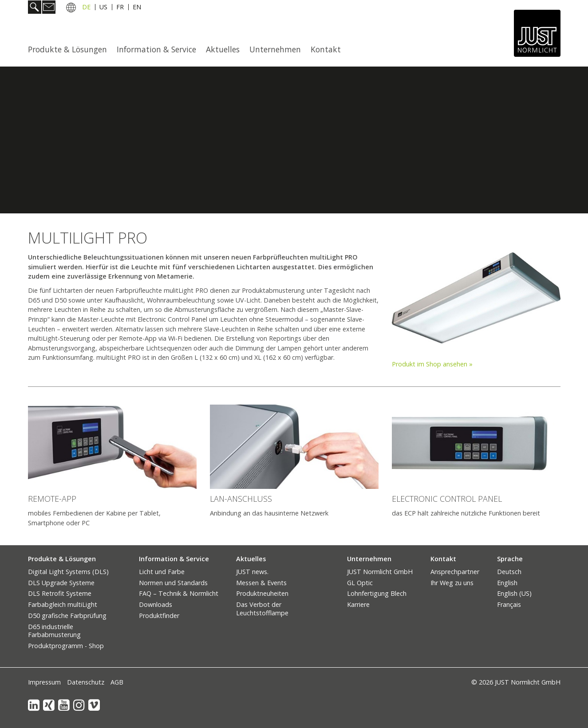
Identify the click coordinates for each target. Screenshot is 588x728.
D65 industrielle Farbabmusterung (54, 631)
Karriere (358, 604)
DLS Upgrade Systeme (61, 583)
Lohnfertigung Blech (377, 593)
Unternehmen (275, 49)
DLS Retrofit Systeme (60, 593)
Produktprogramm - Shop (66, 646)
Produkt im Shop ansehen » (432, 364)
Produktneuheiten (262, 593)
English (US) (514, 593)
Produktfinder (159, 616)
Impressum (44, 682)
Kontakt (326, 49)
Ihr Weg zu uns (452, 583)
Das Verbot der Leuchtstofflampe (262, 609)
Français (509, 604)
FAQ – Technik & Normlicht (179, 593)
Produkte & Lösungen (67, 49)
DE (86, 8)
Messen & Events (261, 583)
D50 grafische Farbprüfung (67, 616)
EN (137, 8)
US (103, 8)
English (507, 583)
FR (120, 8)
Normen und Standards (173, 583)
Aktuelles (223, 49)
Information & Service (156, 49)
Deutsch (509, 572)
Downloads (156, 604)
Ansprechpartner (455, 572)
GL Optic (360, 583)
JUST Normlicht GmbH (380, 572)
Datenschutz (86, 682)
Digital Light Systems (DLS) (68, 572)
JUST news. (252, 572)
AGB (117, 682)
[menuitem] (70, 49)
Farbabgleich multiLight (63, 604)
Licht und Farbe (162, 572)
